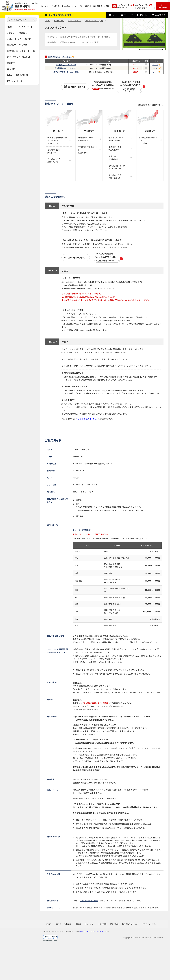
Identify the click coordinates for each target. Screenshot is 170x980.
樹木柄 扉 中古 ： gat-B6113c (66, 68)
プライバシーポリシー (89, 901)
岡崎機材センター (85, 139)
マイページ (129, 15)
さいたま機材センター (118, 167)
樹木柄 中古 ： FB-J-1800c (66, 65)
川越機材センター (116, 148)
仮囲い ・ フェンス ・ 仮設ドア (19, 39)
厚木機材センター (116, 176)
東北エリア (150, 131)
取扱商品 (68, 924)
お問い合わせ (162, 8)
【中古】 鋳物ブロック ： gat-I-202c (66, 72)
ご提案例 (78, 924)
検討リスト (144, 15)
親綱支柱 (11, 63)
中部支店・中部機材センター (88, 150)
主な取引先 (56, 6)
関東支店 (115, 158)
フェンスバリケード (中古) (95, 21)
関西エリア (58, 131)
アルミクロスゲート (106, 37)
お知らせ (58, 924)
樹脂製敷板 (52, 42)
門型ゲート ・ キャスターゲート (20, 27)
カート (115, 15)
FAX (130, 88)
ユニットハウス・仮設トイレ (18, 75)
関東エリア (120, 131)
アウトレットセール (15, 81)
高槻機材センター (55, 151)
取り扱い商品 (59, 21)
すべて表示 (52, 37)
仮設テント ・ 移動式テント (18, 33)
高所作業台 (12, 69)
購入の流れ (66, 6)
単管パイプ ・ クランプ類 (17, 45)
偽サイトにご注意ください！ (60, 15)
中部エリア (89, 131)
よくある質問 (160, 15)
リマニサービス (77, 6)
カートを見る (67, 57)
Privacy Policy (84, 931)
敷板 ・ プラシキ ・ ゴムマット (19, 57)
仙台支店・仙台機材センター (149, 140)
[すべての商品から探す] (22, 20)
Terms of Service (99, 931)
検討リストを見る (54, 57)
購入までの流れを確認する (149, 105)
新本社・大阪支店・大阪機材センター (57, 140)
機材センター (45, 6)
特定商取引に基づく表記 (86, 419)
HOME (47, 21)
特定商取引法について (130, 924)
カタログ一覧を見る (77, 87)
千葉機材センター (116, 139)
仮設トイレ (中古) (68, 42)
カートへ (155, 65)
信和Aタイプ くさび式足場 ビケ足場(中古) (77, 37)
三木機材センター (55, 160)
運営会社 (88, 6)
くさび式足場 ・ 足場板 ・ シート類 (21, 51)
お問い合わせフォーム (77, 258)
